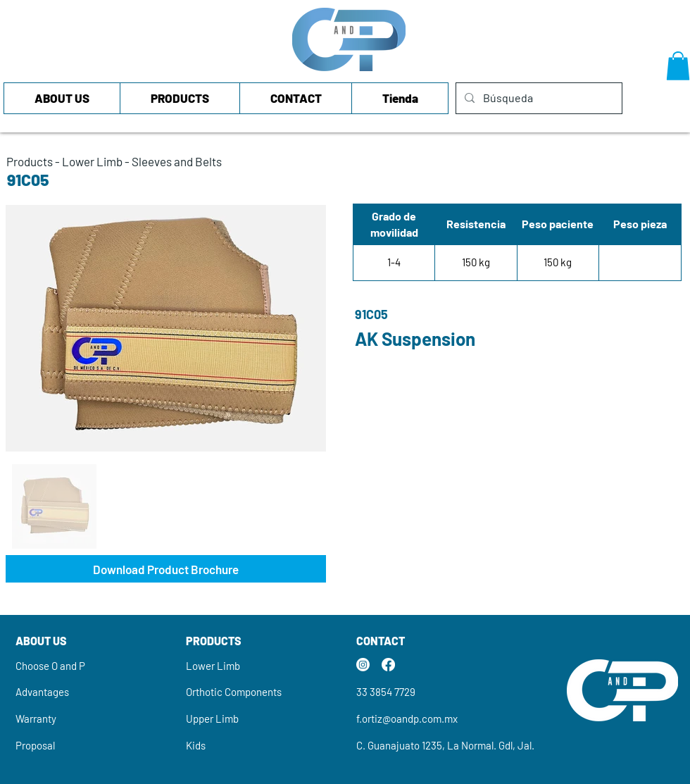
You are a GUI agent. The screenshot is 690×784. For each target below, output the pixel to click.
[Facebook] (388, 665)
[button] (678, 66)
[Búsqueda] (538, 98)
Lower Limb (92, 161)
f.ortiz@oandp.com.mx (407, 718)
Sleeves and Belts (177, 161)
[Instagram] (363, 665)
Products (30, 161)
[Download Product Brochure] (166, 569)
